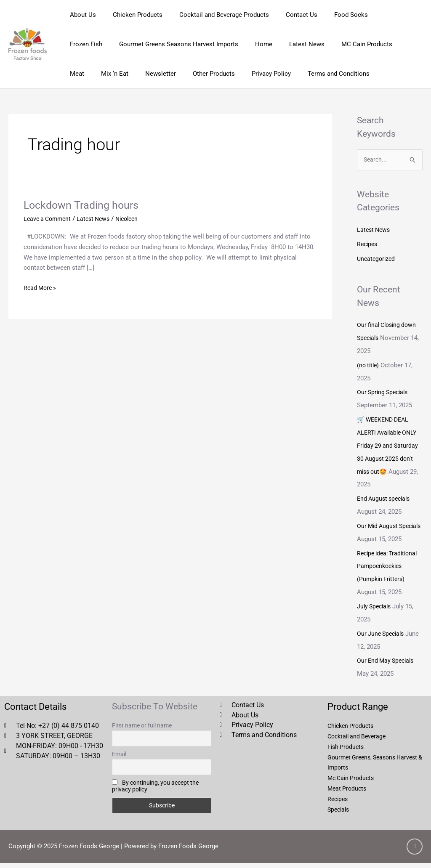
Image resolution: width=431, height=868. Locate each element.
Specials (339, 815)
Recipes (368, 244)
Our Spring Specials (384, 390)
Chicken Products (131, 15)
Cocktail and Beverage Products (214, 15)
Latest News (247, 44)
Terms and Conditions (249, 74)
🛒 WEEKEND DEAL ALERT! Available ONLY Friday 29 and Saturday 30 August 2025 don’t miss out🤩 (389, 443)
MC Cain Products (303, 44)
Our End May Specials (387, 666)
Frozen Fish (378, 15)
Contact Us (287, 15)
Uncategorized (377, 258)
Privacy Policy (185, 74)
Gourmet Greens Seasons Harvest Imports (127, 44)
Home (208, 44)
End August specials (386, 494)
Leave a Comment (49, 219)
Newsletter (83, 74)
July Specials (375, 613)
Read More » (41, 287)
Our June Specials (382, 640)
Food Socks (332, 15)
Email (119, 759)
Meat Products (348, 794)
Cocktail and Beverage (359, 742)
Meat (348, 44)
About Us (81, 15)
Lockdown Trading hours (83, 205)
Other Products (132, 74)
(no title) (369, 364)
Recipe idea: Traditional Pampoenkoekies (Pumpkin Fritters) (390, 573)
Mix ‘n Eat (382, 44)
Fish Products (347, 752)
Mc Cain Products (353, 783)
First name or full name (142, 731)
